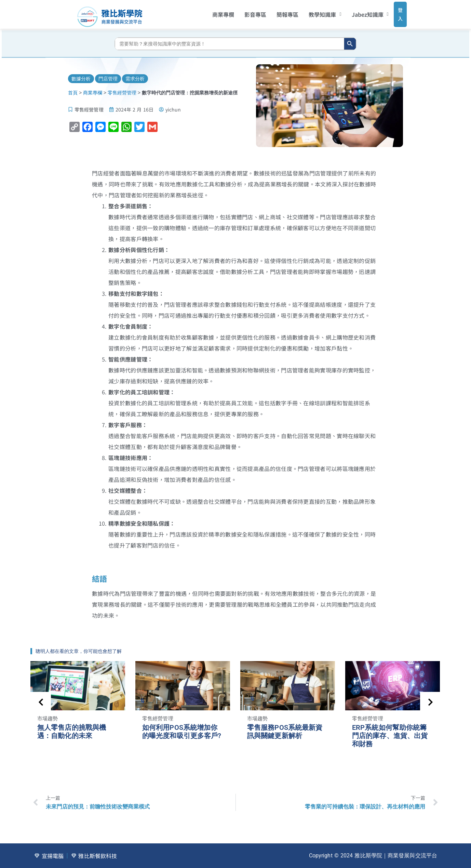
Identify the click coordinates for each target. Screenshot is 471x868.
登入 (394, 12)
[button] (316, 12)
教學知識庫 (316, 12)
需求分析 (135, 74)
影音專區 (246, 12)
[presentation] (41, 697)
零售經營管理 (122, 88)
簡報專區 (279, 12)
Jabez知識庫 (361, 12)
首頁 (73, 88)
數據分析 (81, 74)
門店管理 (108, 74)
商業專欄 (214, 12)
